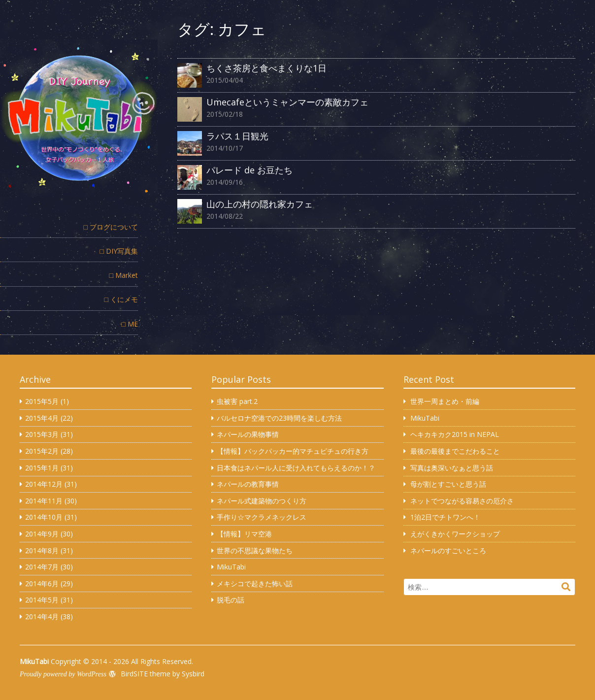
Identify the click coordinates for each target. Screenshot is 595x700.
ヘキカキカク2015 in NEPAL (455, 434)
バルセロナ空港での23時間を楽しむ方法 (279, 418)
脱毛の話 (231, 600)
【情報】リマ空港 (244, 534)
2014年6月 (42, 583)
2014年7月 (42, 567)
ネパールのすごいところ (448, 550)
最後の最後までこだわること (455, 451)
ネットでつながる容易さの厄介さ (462, 501)
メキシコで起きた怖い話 (255, 583)
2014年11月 (44, 501)
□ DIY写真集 (119, 251)
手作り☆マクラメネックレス (262, 517)
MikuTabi (231, 567)
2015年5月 (42, 401)
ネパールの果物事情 (248, 434)
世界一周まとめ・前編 (445, 401)
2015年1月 (42, 468)
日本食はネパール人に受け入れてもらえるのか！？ (296, 468)
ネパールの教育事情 (248, 484)
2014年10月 (44, 517)
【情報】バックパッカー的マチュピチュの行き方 (293, 451)
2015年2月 (42, 451)
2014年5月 (42, 600)
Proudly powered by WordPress (63, 674)
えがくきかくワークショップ (455, 534)
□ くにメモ (121, 299)
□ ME (130, 324)
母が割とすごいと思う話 (448, 484)
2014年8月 (42, 550)
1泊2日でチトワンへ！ (445, 517)
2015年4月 (42, 418)
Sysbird (193, 674)
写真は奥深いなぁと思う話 (452, 468)
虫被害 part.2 (237, 401)
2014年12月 (44, 484)
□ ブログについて (111, 227)
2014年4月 (42, 617)
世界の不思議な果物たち (255, 550)
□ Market (124, 275)
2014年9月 (42, 534)
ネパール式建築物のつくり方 (262, 501)
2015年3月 (42, 434)
